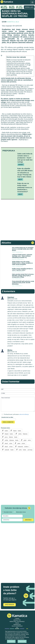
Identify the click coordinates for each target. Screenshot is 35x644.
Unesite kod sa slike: (7, 417)
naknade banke (8, 450)
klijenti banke (8, 434)
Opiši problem (9, 605)
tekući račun (8, 443)
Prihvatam (11, 641)
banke (6, 430)
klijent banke (16, 430)
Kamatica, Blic (13, 22)
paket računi (20, 443)
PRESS (17, 623)
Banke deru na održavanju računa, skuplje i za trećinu (15, 14)
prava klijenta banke (10, 437)
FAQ (17, 628)
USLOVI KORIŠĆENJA (17, 626)
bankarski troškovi (22, 446)
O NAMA (17, 619)
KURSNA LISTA (29, 7)
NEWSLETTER (17, 620)
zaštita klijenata (22, 434)
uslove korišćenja (24, 415)
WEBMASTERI (17, 625)
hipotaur (11, 297)
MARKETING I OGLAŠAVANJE (17, 622)
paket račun (26, 440)
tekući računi (8, 446)
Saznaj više (22, 641)
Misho (10, 350)
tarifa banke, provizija (25, 450)
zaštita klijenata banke (11, 440)
